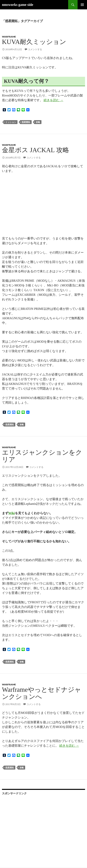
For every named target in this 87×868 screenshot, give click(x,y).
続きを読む (53, 100)
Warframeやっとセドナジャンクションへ (42, 693)
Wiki (12, 513)
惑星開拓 (26, 122)
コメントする (35, 49)
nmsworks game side (18, 5)
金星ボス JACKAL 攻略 (36, 150)
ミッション (11, 122)
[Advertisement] (31, 824)
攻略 (38, 122)
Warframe (9, 37)
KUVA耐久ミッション (34, 42)
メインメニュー (82, 5)
